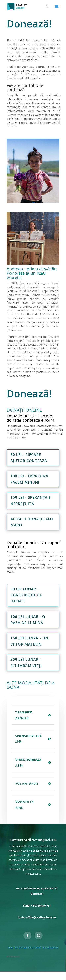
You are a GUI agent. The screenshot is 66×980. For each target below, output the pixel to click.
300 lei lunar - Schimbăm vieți (26, 662)
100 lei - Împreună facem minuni (29, 479)
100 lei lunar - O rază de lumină (28, 619)
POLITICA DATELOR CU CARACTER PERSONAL (33, 948)
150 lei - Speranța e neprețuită (31, 500)
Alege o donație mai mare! (32, 522)
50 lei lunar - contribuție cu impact (27, 595)
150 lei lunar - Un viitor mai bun (29, 641)
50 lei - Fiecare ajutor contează (29, 457)
